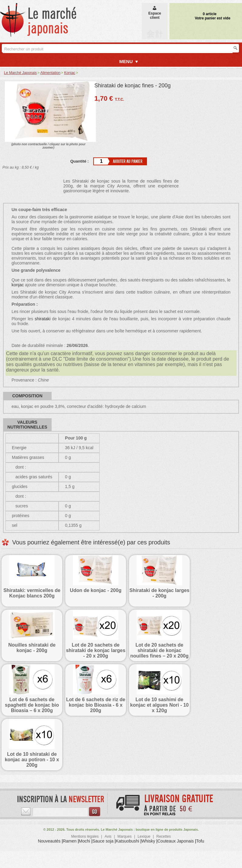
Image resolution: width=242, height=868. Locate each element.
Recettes (164, 836)
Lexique (144, 836)
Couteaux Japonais (176, 841)
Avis (108, 836)
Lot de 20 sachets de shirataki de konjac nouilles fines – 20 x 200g (159, 650)
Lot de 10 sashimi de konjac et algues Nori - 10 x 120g (160, 705)
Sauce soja (103, 841)
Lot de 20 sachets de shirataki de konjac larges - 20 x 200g (96, 650)
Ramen (70, 841)
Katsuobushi (127, 841)
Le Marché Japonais (20, 73)
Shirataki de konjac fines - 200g (133, 86)
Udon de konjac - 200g (96, 590)
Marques (125, 836)
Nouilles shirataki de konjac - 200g (32, 648)
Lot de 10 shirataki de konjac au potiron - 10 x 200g (32, 760)
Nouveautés (49, 841)
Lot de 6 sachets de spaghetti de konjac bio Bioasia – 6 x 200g (32, 705)
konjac (18, 285)
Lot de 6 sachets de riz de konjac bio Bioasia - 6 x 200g (96, 705)
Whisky (148, 841)
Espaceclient (155, 13)
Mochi (85, 841)
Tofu (200, 841)
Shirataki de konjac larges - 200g (159, 593)
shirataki (43, 319)
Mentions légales (85, 836)
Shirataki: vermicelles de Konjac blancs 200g (32, 593)
